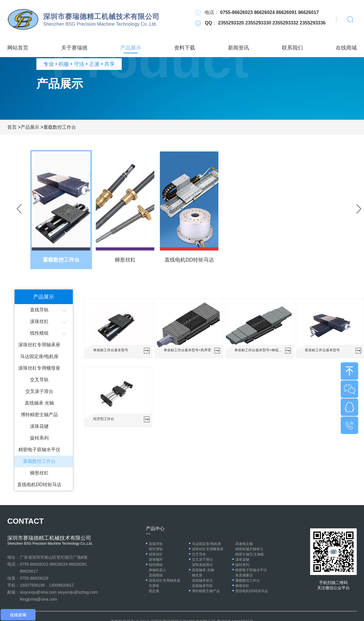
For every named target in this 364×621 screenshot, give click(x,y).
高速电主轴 (244, 544)
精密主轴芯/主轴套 (250, 554)
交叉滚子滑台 (39, 391)
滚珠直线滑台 (202, 565)
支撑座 (154, 586)
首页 (12, 127)
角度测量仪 (244, 575)
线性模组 (39, 333)
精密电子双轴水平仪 (39, 450)
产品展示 (131, 48)
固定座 (154, 591)
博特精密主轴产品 (39, 415)
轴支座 (197, 575)
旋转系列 (39, 438)
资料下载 (185, 48)
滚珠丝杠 (39, 321)
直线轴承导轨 (202, 586)
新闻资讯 (238, 48)
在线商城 (346, 48)
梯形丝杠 (39, 473)
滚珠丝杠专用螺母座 (39, 368)
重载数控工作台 (60, 127)
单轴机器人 (158, 570)
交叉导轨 (39, 380)
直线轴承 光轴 (39, 403)
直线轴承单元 (202, 581)
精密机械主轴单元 (249, 549)
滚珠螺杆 (156, 560)
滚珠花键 (39, 426)
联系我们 (292, 48)
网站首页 (18, 48)
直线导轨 (39, 310)
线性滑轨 (156, 549)
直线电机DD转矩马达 (39, 485)
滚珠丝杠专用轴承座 (39, 345)
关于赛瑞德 (74, 48)
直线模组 (156, 575)
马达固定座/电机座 (39, 356)
